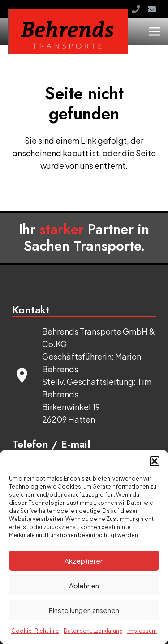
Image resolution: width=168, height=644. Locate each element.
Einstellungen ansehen (84, 610)
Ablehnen (84, 585)
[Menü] (155, 31)
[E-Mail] (152, 9)
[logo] (68, 32)
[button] (155, 461)
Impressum (142, 631)
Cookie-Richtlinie (35, 631)
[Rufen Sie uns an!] (136, 9)
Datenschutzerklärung (93, 631)
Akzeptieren (84, 561)
